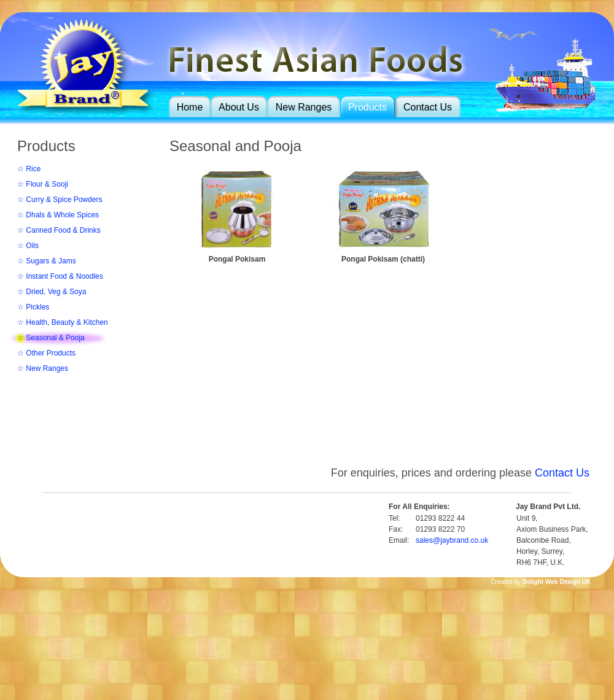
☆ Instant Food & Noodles (60, 276)
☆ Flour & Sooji (43, 184)
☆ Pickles (33, 307)
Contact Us (428, 107)
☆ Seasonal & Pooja (51, 338)
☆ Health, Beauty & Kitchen (63, 322)
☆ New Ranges (43, 368)
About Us (239, 107)
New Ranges (304, 107)
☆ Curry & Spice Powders (60, 200)
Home (190, 107)
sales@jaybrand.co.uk (452, 540)
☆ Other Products (46, 353)
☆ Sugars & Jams (47, 261)
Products (367, 107)
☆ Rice (29, 169)
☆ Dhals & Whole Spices (58, 215)
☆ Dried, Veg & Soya (52, 292)
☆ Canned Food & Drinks (59, 230)
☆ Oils (28, 246)
